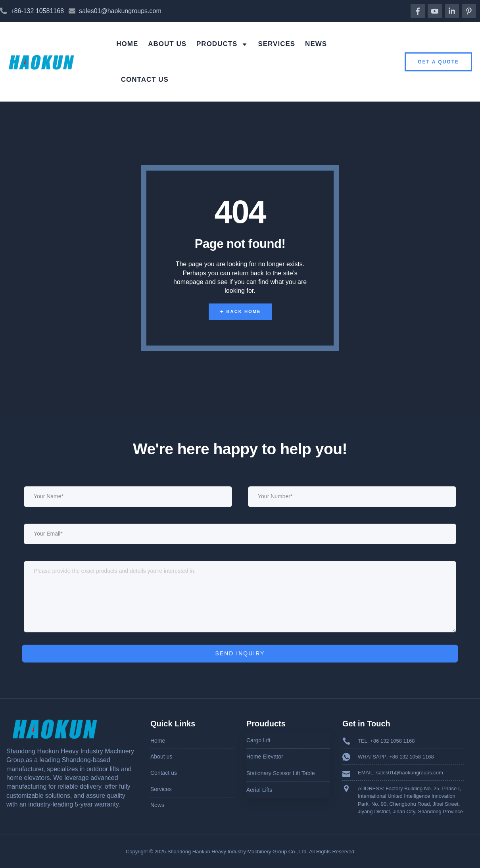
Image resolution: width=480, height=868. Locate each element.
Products (222, 44)
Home (127, 44)
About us (167, 44)
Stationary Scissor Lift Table (281, 773)
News (316, 44)
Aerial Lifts (259, 789)
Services (276, 44)
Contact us (145, 80)
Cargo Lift (258, 740)
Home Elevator (265, 757)
